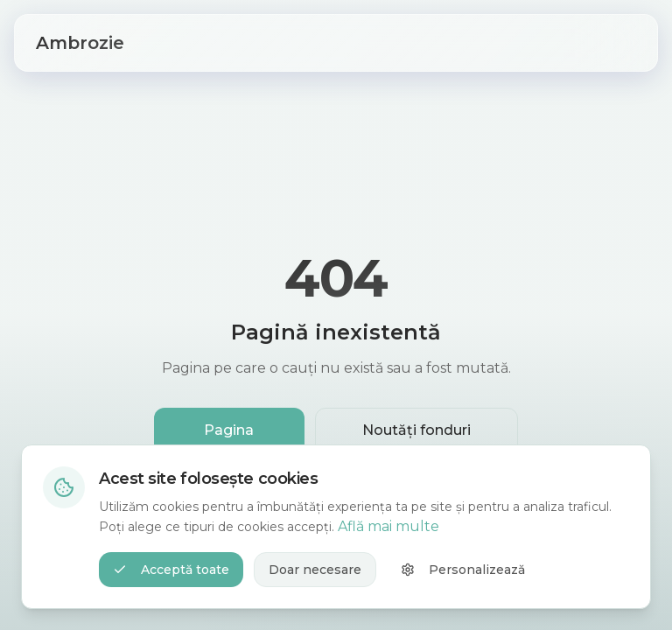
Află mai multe (388, 526)
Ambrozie (80, 43)
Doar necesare (315, 570)
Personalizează (463, 570)
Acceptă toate (171, 570)
